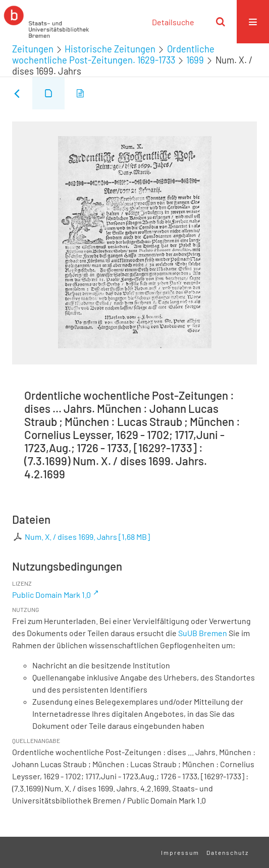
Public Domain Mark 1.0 (51, 595)
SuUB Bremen (203, 633)
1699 (195, 60)
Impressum (180, 852)
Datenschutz (228, 852)
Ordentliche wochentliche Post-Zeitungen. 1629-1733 (113, 54)
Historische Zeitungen (110, 49)
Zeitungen (33, 49)
